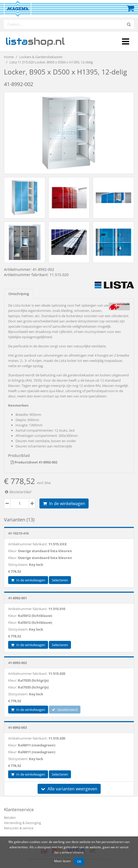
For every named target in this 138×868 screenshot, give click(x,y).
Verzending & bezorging (22, 823)
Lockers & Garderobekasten (41, 57)
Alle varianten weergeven (69, 789)
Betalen (10, 817)
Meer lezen (62, 861)
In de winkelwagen (64, 503)
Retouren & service (19, 828)
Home (9, 57)
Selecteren (60, 580)
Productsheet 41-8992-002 (34, 462)
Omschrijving (19, 294)
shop (35, 41)
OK (79, 861)
